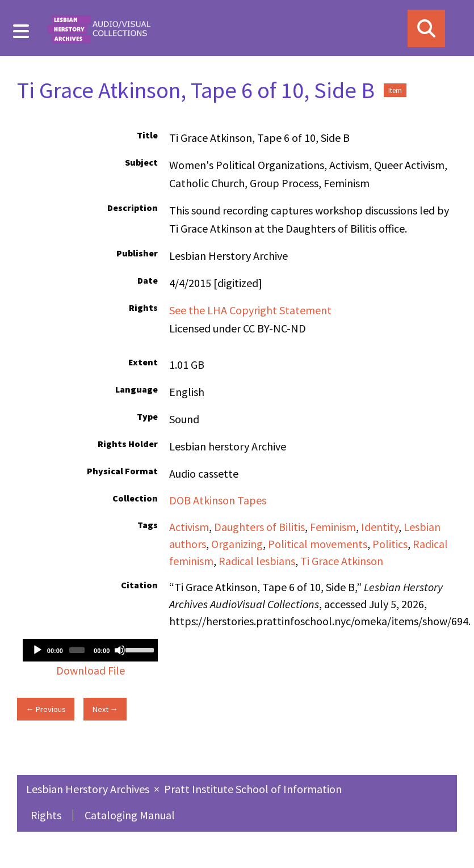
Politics (390, 544)
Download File (91, 670)
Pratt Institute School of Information (253, 789)
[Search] (426, 28)
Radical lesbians (257, 561)
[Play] (37, 650)
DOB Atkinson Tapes (218, 500)
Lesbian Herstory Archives (89, 789)
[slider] (77, 650)
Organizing (237, 544)
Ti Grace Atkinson (342, 561)
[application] (90, 650)
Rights (46, 815)
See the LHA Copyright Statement (250, 310)
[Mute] (120, 650)
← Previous (45, 709)
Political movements (318, 544)
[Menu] (21, 31)
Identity (380, 527)
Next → (105, 709)
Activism (189, 527)
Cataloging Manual (130, 815)
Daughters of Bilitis (259, 527)
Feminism (333, 527)
